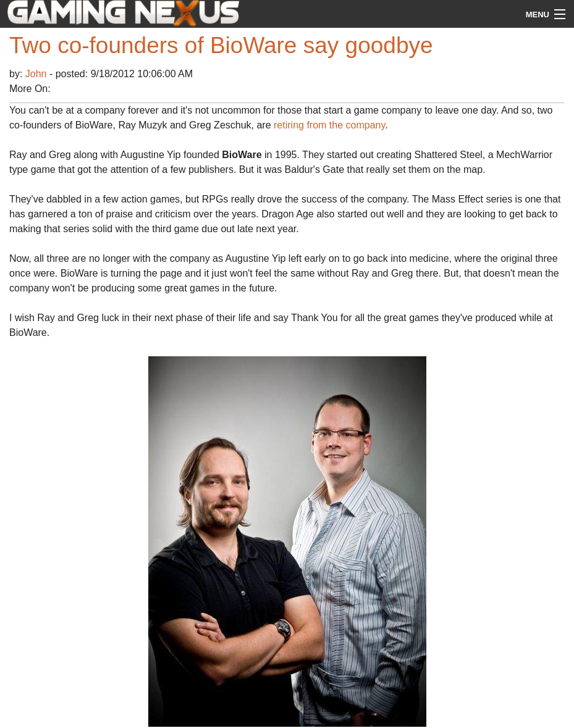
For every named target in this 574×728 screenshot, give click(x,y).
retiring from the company (329, 125)
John (37, 74)
